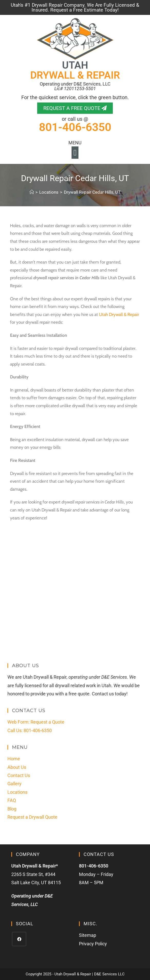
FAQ (12, 800)
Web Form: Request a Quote (36, 722)
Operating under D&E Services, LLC (75, 86)
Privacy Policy (93, 944)
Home (14, 759)
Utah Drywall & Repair (119, 314)
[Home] (32, 192)
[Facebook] (19, 939)
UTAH (75, 70)
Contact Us (19, 775)
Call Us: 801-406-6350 (30, 730)
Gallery (14, 784)
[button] (75, 153)
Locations (17, 792)
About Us (17, 767)
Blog (12, 809)
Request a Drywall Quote (32, 817)
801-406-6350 (75, 127)
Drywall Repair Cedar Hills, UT (92, 192)
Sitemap (88, 935)
